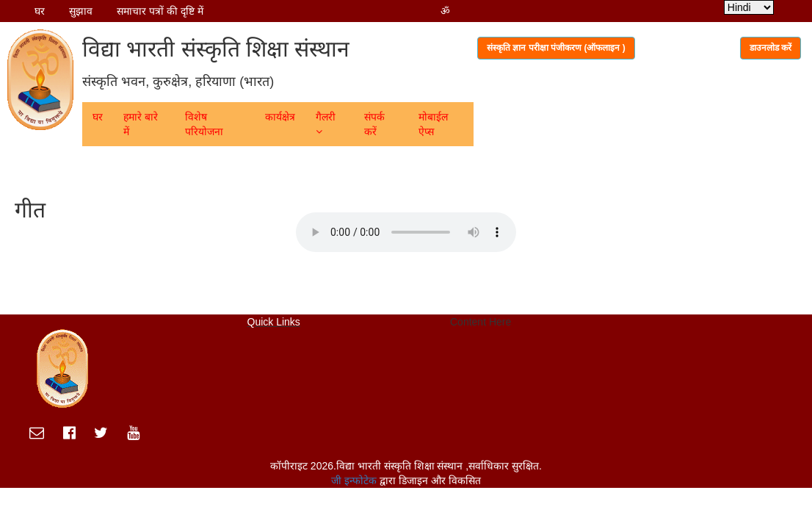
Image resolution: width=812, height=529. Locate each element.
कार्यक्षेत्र (280, 117)
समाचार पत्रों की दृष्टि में (160, 11)
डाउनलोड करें (771, 48)
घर (40, 11)
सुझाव (81, 11)
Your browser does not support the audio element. (406, 232)
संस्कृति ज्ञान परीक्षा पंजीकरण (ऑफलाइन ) (556, 48)
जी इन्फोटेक (355, 481)
